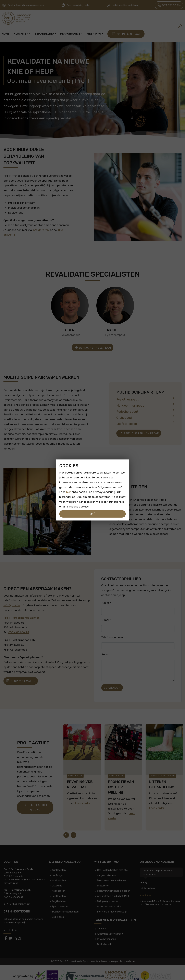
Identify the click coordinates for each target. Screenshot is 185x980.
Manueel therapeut (145, 405)
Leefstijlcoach (145, 423)
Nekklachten (59, 883)
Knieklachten (75, 772)
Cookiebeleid (104, 936)
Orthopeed (145, 417)
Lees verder (83, 799)
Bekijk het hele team (92, 348)
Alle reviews (148, 881)
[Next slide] (73, 827)
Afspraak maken (21, 681)
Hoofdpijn (57, 867)
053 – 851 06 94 (19, 632)
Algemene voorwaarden (110, 926)
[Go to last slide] (66, 827)
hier (69, 492)
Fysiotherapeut (145, 399)
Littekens (57, 878)
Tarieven (102, 921)
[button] (180, 26)
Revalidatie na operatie (163, 772)
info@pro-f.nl (41, 230)
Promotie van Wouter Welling (121, 783)
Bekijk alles (58, 909)
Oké (93, 514)
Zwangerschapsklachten (65, 904)
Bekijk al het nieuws (35, 803)
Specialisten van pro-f (139, 433)
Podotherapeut (145, 411)
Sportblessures (60, 899)
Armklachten (59, 862)
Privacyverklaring (107, 931)
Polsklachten (59, 888)
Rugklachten (59, 893)
